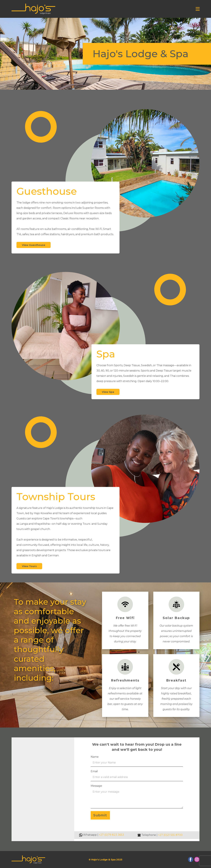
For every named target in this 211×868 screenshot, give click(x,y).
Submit (100, 815)
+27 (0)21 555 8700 (170, 835)
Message (96, 786)
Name (95, 757)
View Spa (108, 392)
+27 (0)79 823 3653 (111, 835)
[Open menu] (198, 9)
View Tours (29, 566)
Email (94, 771)
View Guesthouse (34, 245)
